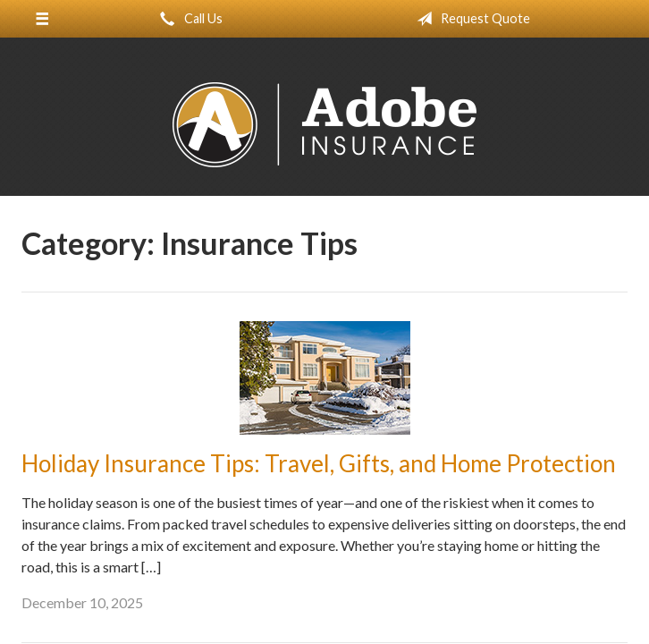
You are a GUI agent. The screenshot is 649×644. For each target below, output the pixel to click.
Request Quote (470, 19)
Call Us (188, 19)
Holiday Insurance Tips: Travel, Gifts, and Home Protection (319, 463)
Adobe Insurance (324, 125)
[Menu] (42, 19)
